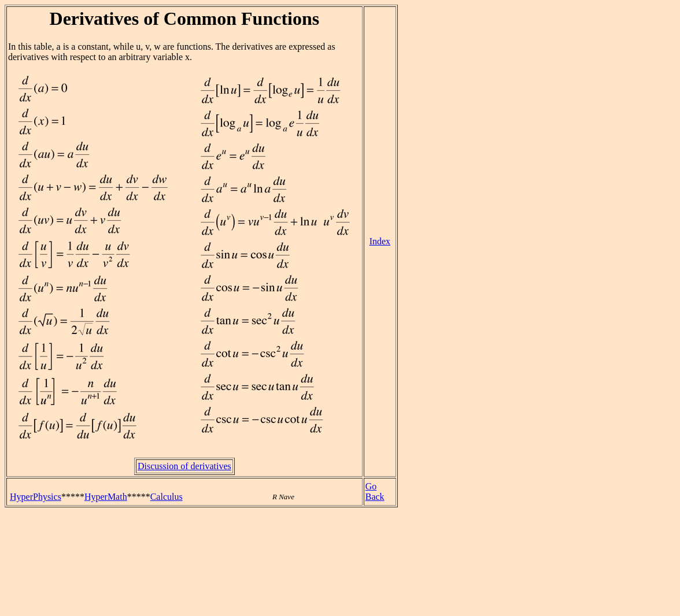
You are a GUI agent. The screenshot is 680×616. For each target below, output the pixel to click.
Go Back (375, 491)
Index (380, 241)
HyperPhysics (36, 497)
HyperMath (106, 497)
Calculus (167, 497)
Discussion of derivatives (184, 466)
